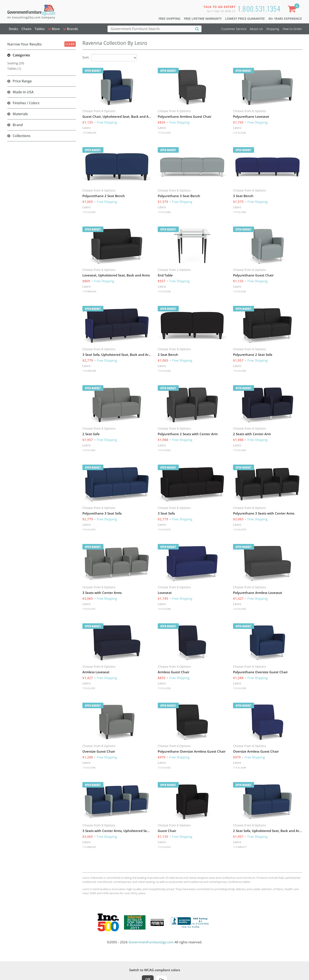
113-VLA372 (164, 529)
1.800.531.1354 (259, 8)
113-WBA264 (89, 291)
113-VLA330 (239, 291)
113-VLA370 (89, 529)
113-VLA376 (89, 609)
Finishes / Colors (26, 103)
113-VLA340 (89, 768)
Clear (70, 44)
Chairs (26, 29)
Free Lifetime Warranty (203, 19)
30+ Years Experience (285, 19)
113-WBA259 (89, 133)
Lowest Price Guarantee (245, 19)
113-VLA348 (164, 609)
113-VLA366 (164, 212)
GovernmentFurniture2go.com (151, 942)
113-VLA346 (239, 133)
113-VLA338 (239, 688)
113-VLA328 (164, 291)
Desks (13, 29)
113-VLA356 (164, 371)
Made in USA (23, 92)
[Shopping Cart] (292, 10)
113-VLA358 (239, 371)
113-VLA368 (239, 212)
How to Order (292, 29)
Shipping (273, 29)
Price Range (22, 81)
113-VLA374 (239, 529)
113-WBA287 (89, 847)
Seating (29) (16, 63)
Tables (40, 29)
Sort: (86, 57)
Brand (18, 125)
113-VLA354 (89, 212)
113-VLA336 (164, 688)
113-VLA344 (239, 768)
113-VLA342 (164, 768)
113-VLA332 (164, 847)
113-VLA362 (164, 450)
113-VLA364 (239, 450)
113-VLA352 (89, 688)
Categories (21, 55)
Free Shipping (170, 19)
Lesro (86, 128)
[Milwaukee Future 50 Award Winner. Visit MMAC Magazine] (157, 923)
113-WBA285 (89, 371)
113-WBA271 (240, 847)
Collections (22, 136)
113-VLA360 (89, 450)
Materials (20, 114)
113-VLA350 (239, 609)
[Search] (197, 29)
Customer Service (234, 29)
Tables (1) (14, 69)
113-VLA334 (164, 133)
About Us (256, 29)
